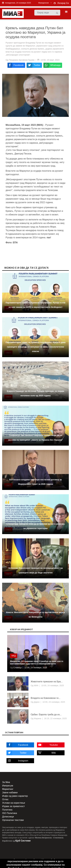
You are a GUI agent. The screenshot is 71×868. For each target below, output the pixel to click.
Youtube (47, 745)
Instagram (17, 761)
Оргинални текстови (13, 820)
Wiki (46, 753)
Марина (37, 718)
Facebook (17, 745)
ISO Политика (10, 813)
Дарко (36, 702)
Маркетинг (8, 789)
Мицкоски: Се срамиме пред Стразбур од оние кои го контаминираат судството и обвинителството (37, 662)
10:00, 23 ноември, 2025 (54, 702)
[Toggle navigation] (65, 12)
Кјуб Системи (23, 841)
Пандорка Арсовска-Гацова (22, 60)
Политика (7, 810)
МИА (36, 685)
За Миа (6, 782)
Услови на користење (14, 803)
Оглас (5, 799)
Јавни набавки (10, 793)
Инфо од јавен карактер (15, 796)
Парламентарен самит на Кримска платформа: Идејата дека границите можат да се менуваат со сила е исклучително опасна (35, 347)
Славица (17, 668)
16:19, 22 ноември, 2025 (55, 718)
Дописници (8, 817)
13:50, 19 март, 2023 (50, 60)
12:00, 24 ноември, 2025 (36, 668)
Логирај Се (63, 3)
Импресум (8, 786)
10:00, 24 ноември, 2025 (53, 685)
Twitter (17, 753)
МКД (14, 656)
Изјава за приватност (13, 806)
